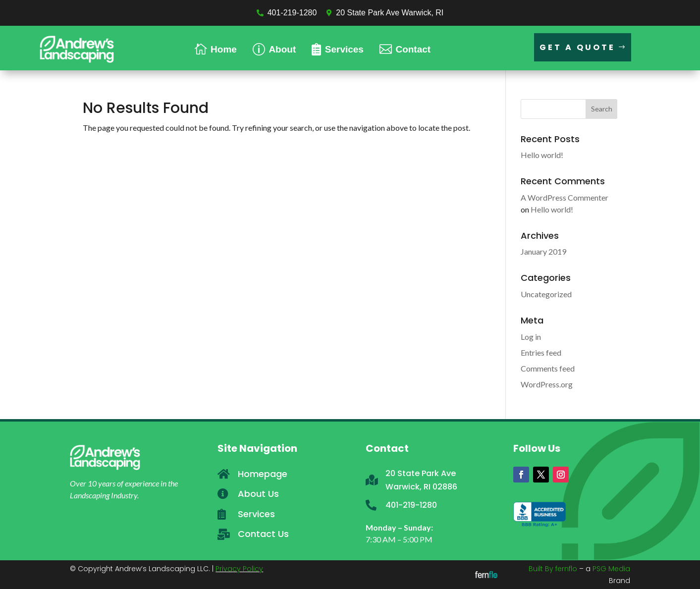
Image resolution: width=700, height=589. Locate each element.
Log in (531, 337)
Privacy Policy (239, 569)
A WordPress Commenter (565, 197)
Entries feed (541, 352)
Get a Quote (577, 47)
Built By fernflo (553, 569)
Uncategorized (546, 294)
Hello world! (542, 155)
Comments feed (548, 368)
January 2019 (543, 251)
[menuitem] (216, 48)
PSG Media (611, 569)
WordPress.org (547, 384)
